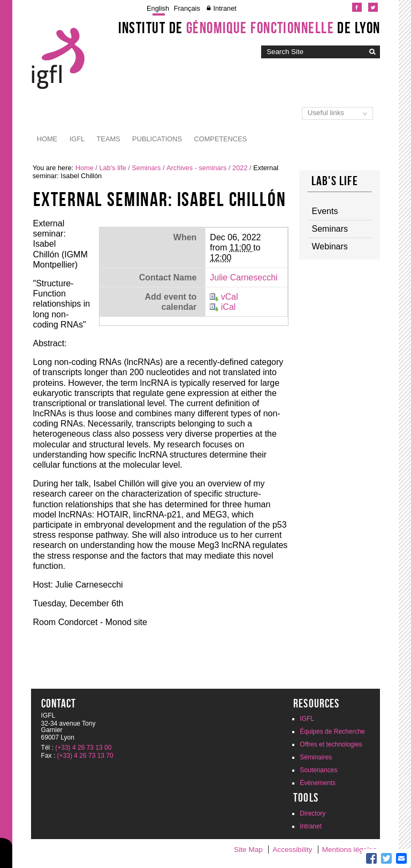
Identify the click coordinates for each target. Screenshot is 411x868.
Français (187, 8)
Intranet (224, 8)
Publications (157, 139)
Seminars (146, 168)
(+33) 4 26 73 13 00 (83, 748)
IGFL (77, 139)
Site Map (248, 850)
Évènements (318, 783)
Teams (109, 139)
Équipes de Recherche (332, 732)
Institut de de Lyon (249, 28)
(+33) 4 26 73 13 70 (85, 756)
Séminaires (316, 757)
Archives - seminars (196, 168)
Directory (313, 813)
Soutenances (318, 770)
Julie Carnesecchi (243, 277)
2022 (240, 168)
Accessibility (292, 850)
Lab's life (112, 168)
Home (47, 139)
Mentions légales (349, 850)
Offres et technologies (331, 744)
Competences (221, 139)
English (158, 8)
